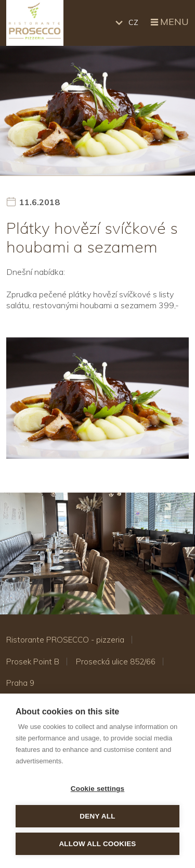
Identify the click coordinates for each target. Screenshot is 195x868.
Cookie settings (98, 789)
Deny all (97, 816)
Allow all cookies (97, 844)
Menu (169, 22)
